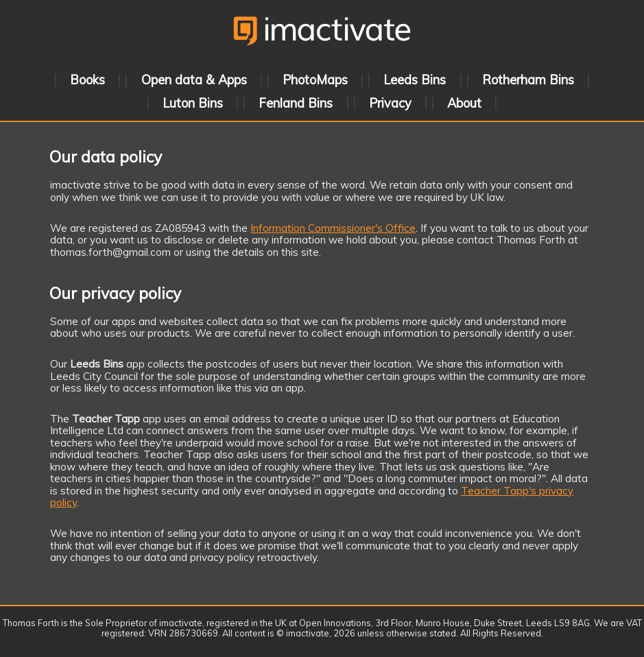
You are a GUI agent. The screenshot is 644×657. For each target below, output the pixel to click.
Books (87, 80)
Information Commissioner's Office (333, 228)
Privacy (390, 103)
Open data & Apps (194, 80)
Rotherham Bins (528, 80)
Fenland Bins (296, 103)
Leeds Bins (415, 80)
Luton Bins (193, 103)
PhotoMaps (315, 80)
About (464, 103)
